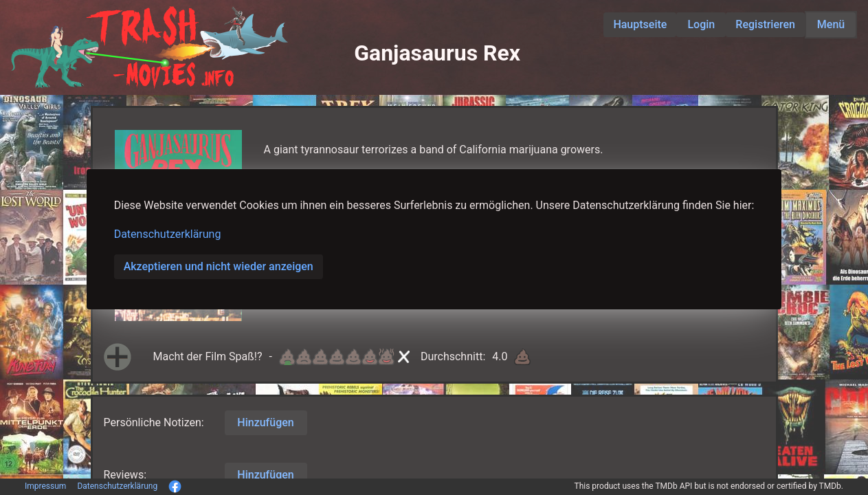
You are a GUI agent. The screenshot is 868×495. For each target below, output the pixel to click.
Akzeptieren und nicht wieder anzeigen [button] (219, 266)
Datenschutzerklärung (168, 234)
